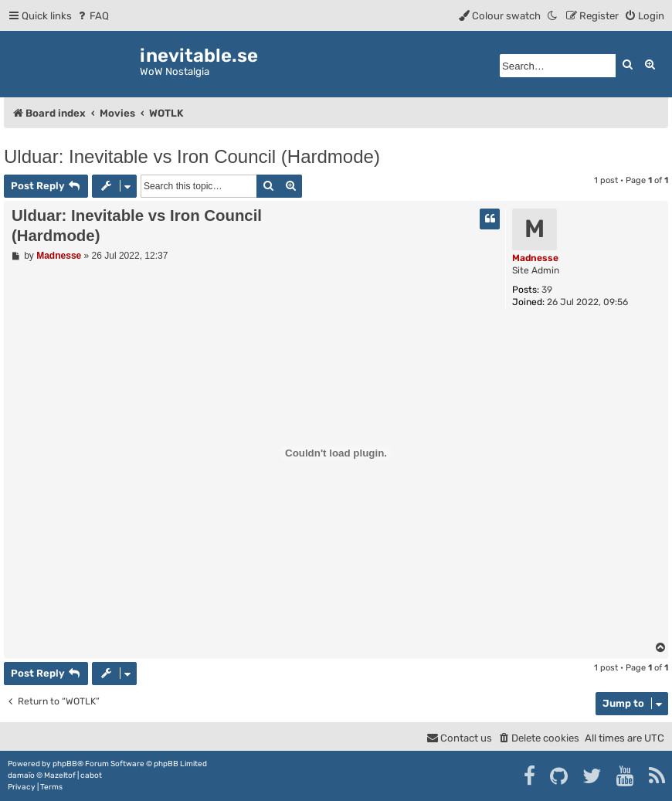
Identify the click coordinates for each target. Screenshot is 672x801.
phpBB (65, 764)
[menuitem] (92, 16)
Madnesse (535, 258)
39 (547, 290)
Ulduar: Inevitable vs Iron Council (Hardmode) (192, 156)
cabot (91, 776)
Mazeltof (60, 776)
